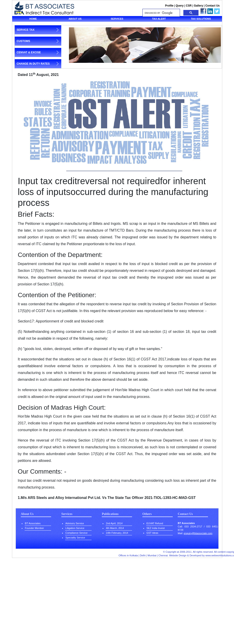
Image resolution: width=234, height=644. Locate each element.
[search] (161, 13)
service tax (26, 30)
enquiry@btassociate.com (198, 533)
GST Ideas (152, 533)
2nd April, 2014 (114, 523)
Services (117, 19)
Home (33, 19)
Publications (110, 514)
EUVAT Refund (155, 523)
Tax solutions (201, 19)
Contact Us (212, 6)
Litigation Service (75, 528)
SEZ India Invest (156, 528)
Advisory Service (75, 523)
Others (147, 514)
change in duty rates (33, 64)
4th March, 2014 (115, 528)
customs (24, 41)
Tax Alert (159, 19)
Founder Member (34, 528)
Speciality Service (75, 538)
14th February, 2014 (117, 533)
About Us (27, 514)
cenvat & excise (29, 52)
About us (75, 19)
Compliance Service (76, 533)
